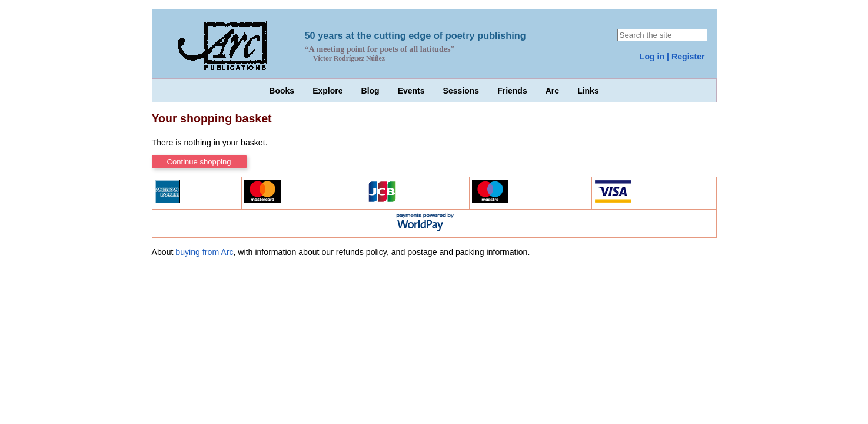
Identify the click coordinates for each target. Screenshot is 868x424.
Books (282, 91)
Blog (370, 91)
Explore (327, 91)
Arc (552, 91)
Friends (512, 91)
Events (411, 91)
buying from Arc (204, 252)
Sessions (461, 91)
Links (588, 91)
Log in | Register (672, 57)
